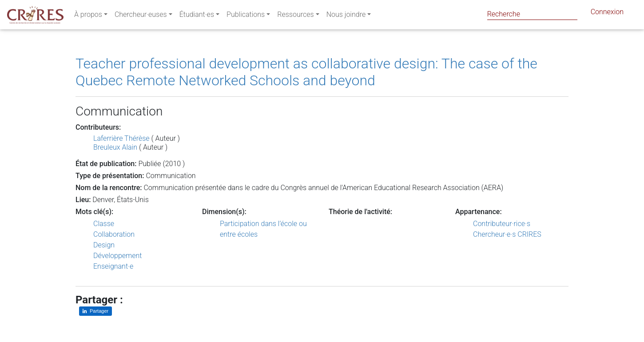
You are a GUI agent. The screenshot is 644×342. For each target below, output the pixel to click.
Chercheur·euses (141, 16)
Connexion (607, 14)
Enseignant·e (113, 266)
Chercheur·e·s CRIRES (507, 234)
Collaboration (114, 234)
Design (104, 245)
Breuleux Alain (115, 147)
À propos (88, 16)
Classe (104, 224)
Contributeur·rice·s (502, 224)
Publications (246, 16)
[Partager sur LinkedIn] (95, 311)
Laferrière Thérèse (121, 138)
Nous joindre (346, 16)
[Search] (532, 14)
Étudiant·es (197, 16)
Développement (118, 256)
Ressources (295, 16)
